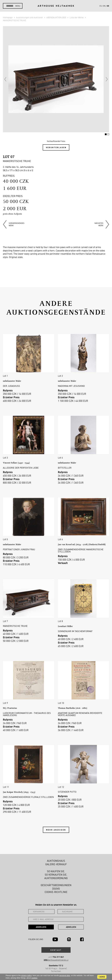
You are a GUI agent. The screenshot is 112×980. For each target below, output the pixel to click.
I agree (102, 977)
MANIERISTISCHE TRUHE (14, 20)
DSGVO (56, 889)
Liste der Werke (77, 17)
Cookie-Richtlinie (56, 892)
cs (101, 6)
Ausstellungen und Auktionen (30, 17)
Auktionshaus (56, 861)
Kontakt (56, 950)
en (104, 6)
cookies (34, 978)
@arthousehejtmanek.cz (56, 960)
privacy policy (26, 975)
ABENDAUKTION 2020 (56, 17)
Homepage (8, 17)
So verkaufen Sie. (56, 875)
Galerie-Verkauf (56, 864)
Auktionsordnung (56, 878)
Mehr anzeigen (56, 830)
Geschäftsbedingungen (56, 885)
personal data (65, 975)
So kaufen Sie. (56, 871)
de (108, 6)
